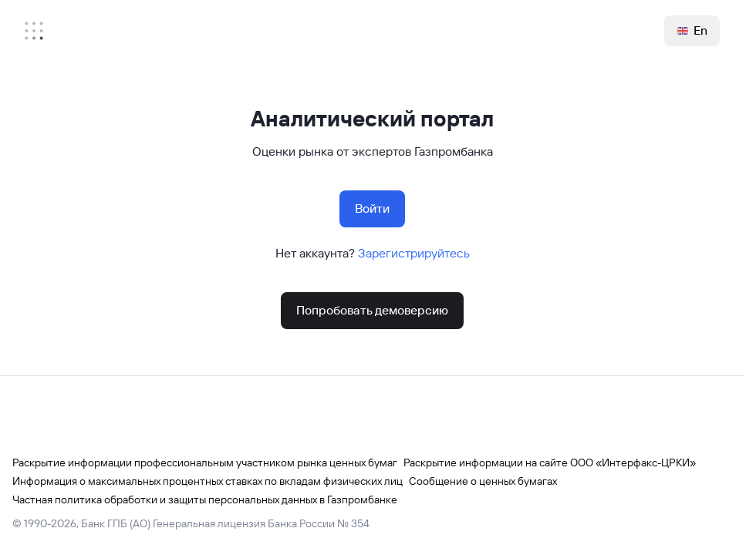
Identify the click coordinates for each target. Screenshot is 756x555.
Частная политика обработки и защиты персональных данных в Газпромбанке (205, 499)
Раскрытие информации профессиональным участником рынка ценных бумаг (205, 462)
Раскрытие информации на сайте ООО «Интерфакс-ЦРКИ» (550, 462)
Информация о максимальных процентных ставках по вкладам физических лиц (208, 481)
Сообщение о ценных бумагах (483, 481)
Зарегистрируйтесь (414, 253)
